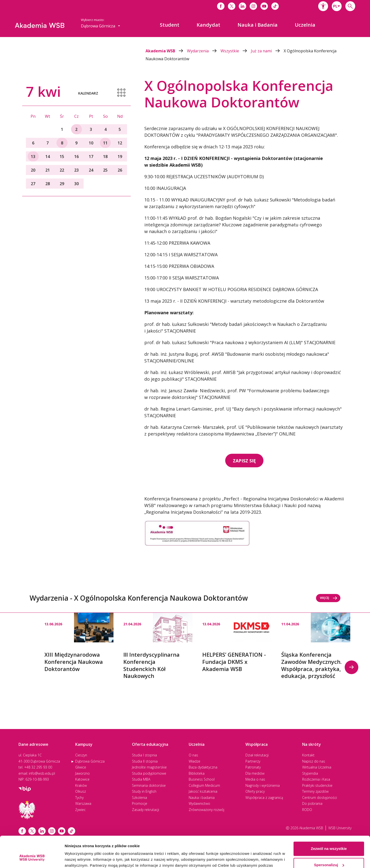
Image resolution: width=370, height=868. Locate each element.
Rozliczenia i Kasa (316, 779)
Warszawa (83, 803)
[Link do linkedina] (242, 6)
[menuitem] (170, 25)
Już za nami (267, 51)
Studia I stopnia (144, 755)
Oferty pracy (255, 791)
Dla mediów (255, 773)
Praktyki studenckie (317, 785)
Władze (194, 761)
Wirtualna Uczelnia (317, 767)
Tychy (79, 798)
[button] (323, 6)
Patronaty (253, 767)
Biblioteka (197, 773)
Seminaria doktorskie (149, 785)
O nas (193, 755)
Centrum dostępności (320, 798)
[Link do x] (232, 6)
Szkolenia (139, 798)
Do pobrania (312, 803)
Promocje (140, 803)
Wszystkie (236, 51)
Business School (202, 779)
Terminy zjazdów (315, 791)
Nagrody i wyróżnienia (263, 785)
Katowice (82, 779)
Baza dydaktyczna (203, 767)
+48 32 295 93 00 (38, 767)
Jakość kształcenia (203, 791)
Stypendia (310, 773)
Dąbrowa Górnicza (90, 761)
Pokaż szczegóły (79, 858)
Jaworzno (83, 773)
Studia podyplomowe (149, 773)
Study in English (144, 791)
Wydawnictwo (199, 803)
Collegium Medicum (204, 785)
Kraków (81, 785)
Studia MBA (141, 779)
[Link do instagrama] (253, 6)
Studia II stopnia (145, 761)
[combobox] (337, 6)
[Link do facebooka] (221, 6)
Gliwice (81, 767)
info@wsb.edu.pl (42, 773)
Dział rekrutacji (257, 755)
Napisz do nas (314, 761)
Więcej (329, 598)
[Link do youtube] (264, 6)
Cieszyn (81, 755)
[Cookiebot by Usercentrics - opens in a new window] (32, 858)
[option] (79, 642)
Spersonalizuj (329, 838)
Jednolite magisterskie (149, 767)
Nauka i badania (202, 798)
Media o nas (255, 779)
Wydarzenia (204, 51)
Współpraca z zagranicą (264, 798)
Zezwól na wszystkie (329, 822)
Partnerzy (253, 761)
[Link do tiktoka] (275, 6)
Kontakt (308, 755)
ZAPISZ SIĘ (244, 461)
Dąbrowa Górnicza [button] (101, 26)
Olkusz (81, 791)
